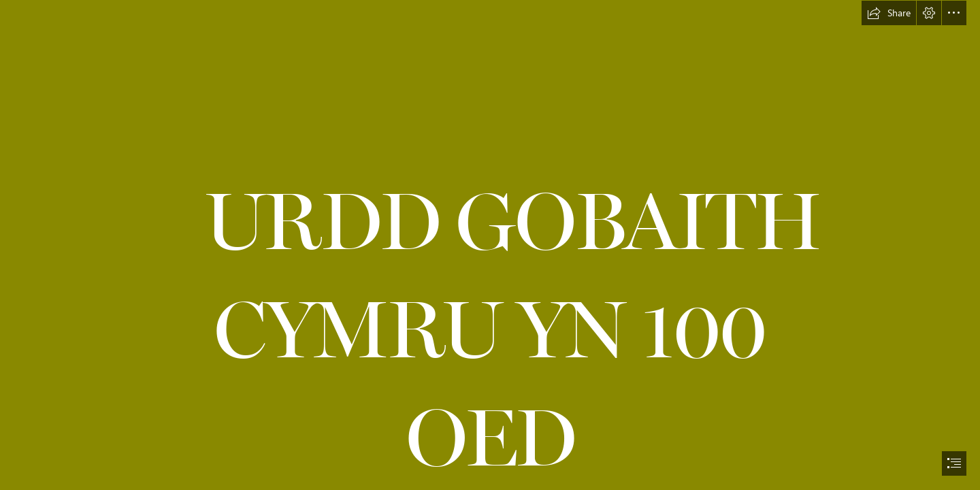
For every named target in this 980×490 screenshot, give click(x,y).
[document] (490, 245)
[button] (889, 13)
